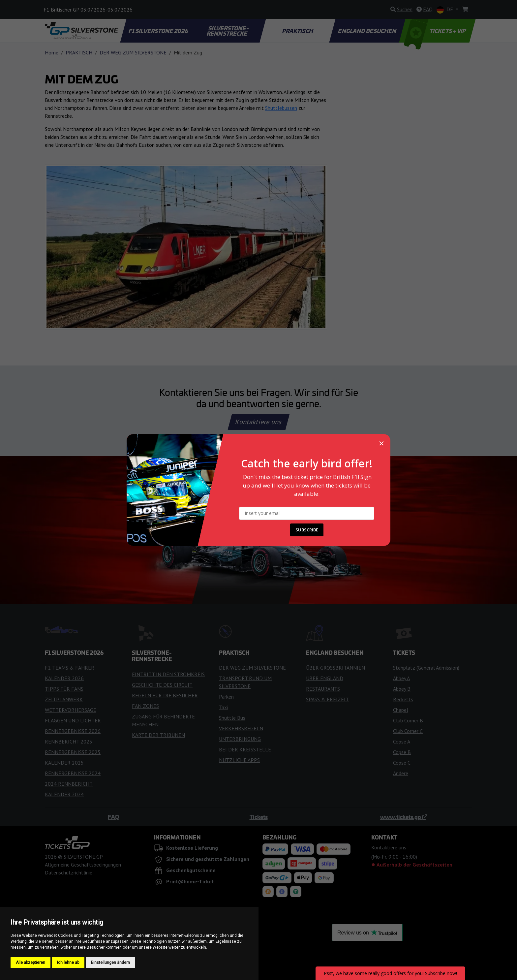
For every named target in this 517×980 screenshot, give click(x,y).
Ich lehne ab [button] (68, 963)
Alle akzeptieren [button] (30, 963)
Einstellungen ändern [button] (110, 963)
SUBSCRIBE (307, 530)
